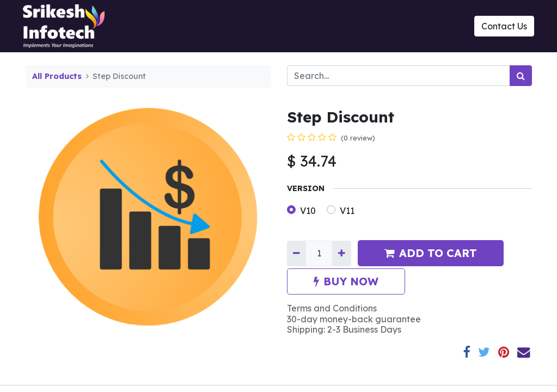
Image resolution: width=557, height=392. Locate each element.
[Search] (521, 76)
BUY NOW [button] (346, 281)
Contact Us (502, 26)
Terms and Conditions (332, 308)
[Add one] (342, 253)
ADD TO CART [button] (431, 253)
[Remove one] (296, 253)
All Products (57, 76)
